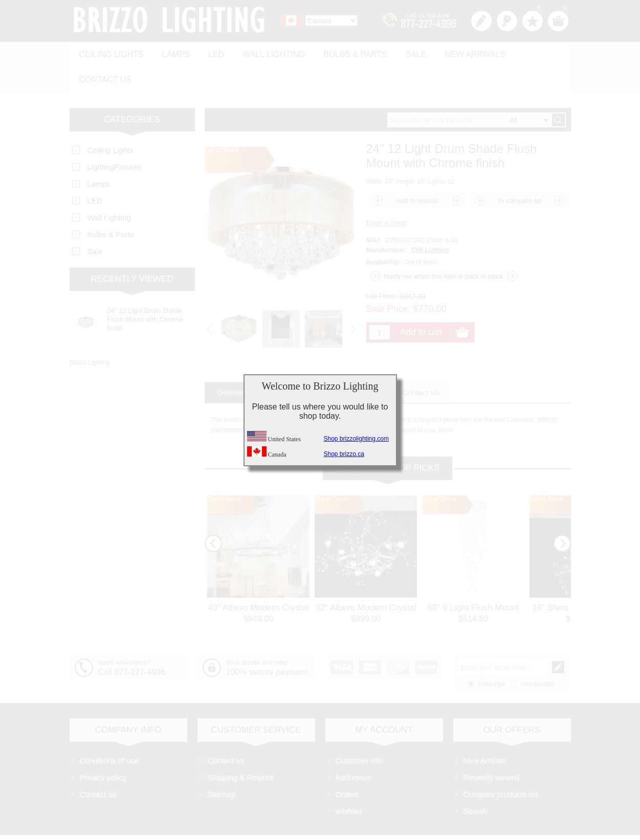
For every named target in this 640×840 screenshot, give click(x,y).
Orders (347, 765)
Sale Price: (389, 279)
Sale (401, 52)
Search (476, 781)
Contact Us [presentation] (421, 363)
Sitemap (222, 765)
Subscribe (491, 654)
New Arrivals (458, 52)
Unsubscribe (537, 654)
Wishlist (349, 781)
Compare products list (501, 765)
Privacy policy (103, 748)
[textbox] (469, 90)
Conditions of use (109, 731)
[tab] (233, 363)
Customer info (359, 731)
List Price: (382, 266)
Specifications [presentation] (299, 363)
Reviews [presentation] (362, 363)
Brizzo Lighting (90, 333)
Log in (507, 21)
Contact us (531, 52)
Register (481, 21)
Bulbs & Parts (344, 52)
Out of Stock (224, 469)
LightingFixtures (115, 137)
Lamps (172, 52)
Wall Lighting (264, 52)
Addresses (354, 748)
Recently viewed (491, 748)
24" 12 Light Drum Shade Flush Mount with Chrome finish (145, 290)
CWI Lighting (430, 220)
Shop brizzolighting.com (356, 439)
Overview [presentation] (233, 363)
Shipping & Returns (241, 748)
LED (209, 52)
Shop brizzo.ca (344, 454)
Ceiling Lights (110, 52)
